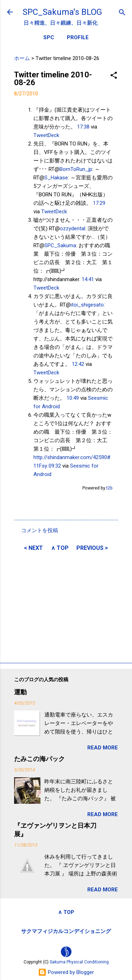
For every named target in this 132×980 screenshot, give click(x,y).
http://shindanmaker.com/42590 (70, 457)
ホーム (22, 58)
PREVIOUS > (92, 548)
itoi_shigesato (87, 305)
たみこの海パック (39, 759)
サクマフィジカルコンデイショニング (66, 931)
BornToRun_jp (76, 169)
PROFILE (78, 37)
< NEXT (33, 548)
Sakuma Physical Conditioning (79, 962)
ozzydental (73, 228)
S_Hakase (56, 178)
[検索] (122, 13)
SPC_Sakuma (60, 245)
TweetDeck (46, 135)
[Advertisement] (66, 606)
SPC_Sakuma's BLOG (62, 12)
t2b (109, 488)
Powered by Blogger (66, 972)
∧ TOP (60, 548)
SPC (49, 37)
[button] (114, 76)
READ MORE (103, 748)
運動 (20, 692)
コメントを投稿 (40, 530)
